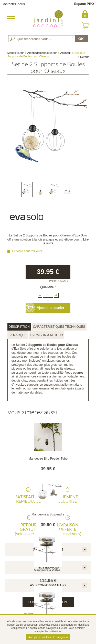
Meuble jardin (16, 53)
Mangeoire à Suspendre (48, 514)
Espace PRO (84, 4)
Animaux (66, 53)
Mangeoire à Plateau (48, 570)
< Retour (83, 57)
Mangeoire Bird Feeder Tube (48, 459)
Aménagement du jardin (42, 53)
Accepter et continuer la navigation (48, 637)
